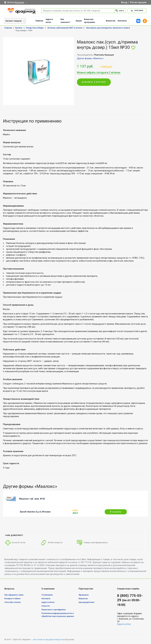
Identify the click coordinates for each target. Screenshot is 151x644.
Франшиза (84, 595)
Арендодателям (86, 602)
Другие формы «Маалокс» (90, 58)
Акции (79, 21)
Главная (39, 21)
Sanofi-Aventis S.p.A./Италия (35, 512)
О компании (47, 595)
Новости (46, 606)
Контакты (122, 21)
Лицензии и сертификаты (54, 610)
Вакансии (111, 21)
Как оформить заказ (14, 595)
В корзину (116, 512)
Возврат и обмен (12, 599)
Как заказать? (65, 21)
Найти (119, 11)
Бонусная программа (90, 21)
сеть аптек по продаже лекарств (48, 640)
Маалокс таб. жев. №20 (32, 499)
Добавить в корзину (94, 82)
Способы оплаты (13, 602)
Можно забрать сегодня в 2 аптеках (99, 73)
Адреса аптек (49, 21)
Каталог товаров (14, 21)
